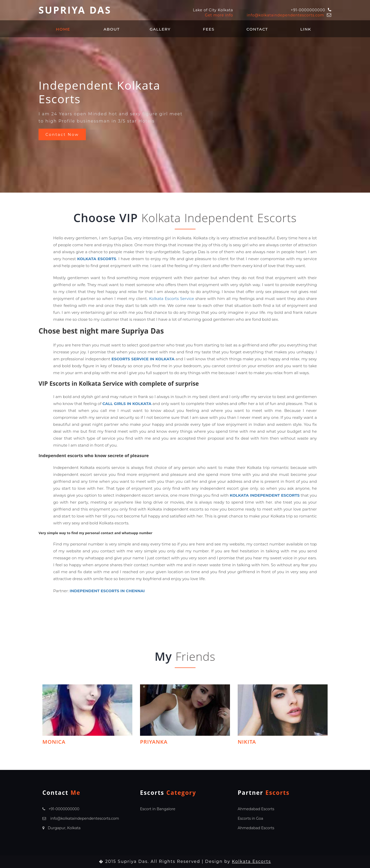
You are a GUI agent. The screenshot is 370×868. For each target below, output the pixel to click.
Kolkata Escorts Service (172, 299)
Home (63, 29)
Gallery (160, 29)
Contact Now (62, 134)
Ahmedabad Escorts (256, 809)
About (112, 29)
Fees (209, 29)
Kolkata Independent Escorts (265, 495)
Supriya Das (75, 12)
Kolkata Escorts (97, 259)
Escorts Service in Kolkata (143, 359)
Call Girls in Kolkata (127, 404)
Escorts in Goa (250, 818)
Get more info (219, 15)
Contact (257, 29)
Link (306, 29)
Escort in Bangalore (158, 809)
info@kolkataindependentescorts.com (285, 15)
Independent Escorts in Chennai (107, 591)
